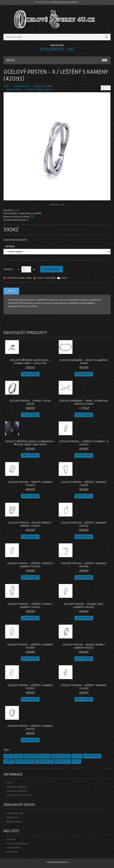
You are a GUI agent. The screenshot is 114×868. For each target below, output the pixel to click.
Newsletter (12, 852)
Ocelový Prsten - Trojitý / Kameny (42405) (30, 484)
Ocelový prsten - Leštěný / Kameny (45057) (30, 727)
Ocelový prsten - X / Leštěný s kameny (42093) (29, 90)
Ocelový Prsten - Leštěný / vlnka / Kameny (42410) (30, 606)
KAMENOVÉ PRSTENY (43, 86)
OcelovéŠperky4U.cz (58, 862)
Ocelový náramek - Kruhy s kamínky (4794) (84, 362)
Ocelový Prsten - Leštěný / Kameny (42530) (30, 687)
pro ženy (77, 756)
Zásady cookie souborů (19, 795)
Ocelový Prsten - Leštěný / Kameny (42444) (84, 565)
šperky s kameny (92, 756)
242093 (76, 761)
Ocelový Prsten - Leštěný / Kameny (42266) (84, 687)
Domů (6, 86)
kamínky (9, 761)
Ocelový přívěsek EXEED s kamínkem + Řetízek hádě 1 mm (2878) (30, 443)
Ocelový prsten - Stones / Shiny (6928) (30, 402)
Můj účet (11, 839)
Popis (11, 291)
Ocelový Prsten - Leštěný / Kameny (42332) (84, 484)
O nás (9, 783)
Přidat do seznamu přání (19, 278)
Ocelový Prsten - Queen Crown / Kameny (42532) (84, 646)
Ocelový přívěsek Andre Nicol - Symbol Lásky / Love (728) (30, 362)
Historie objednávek (17, 843)
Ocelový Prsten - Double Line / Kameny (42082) (84, 606)
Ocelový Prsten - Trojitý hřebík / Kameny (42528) (30, 524)
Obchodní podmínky (17, 791)
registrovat (72, 2)
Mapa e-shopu (14, 821)
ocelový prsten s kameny (37, 756)
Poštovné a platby (16, 787)
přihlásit (57, 2)
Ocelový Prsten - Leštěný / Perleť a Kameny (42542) (30, 565)
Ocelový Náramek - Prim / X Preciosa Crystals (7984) (84, 402)
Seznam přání (14, 848)
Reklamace (12, 817)
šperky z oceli (63, 761)
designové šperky (24, 761)
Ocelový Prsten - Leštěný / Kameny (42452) (84, 524)
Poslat (64, 278)
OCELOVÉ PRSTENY (21, 86)
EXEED (16, 210)
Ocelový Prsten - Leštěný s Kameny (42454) (30, 646)
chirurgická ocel (61, 756)
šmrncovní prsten (13, 756)
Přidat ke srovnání (46, 278)
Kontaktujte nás (15, 813)
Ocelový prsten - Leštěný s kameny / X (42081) (84, 443)
